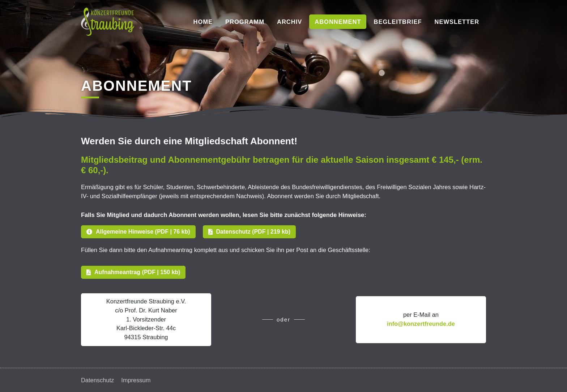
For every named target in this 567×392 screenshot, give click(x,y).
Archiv (289, 22)
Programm (245, 22)
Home (203, 22)
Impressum (136, 380)
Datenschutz (98, 380)
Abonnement (338, 22)
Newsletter (457, 22)
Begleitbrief (398, 22)
